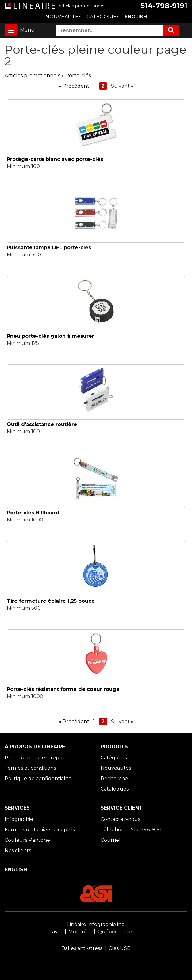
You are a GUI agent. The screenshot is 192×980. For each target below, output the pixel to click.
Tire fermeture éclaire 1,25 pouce (51, 601)
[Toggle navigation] (11, 30)
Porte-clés (78, 76)
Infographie (19, 819)
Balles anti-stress (82, 948)
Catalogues (115, 789)
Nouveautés (116, 768)
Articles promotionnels (32, 76)
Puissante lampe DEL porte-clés (49, 248)
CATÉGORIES (103, 17)
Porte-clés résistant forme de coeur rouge (63, 689)
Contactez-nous (120, 819)
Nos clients (18, 850)
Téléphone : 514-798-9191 (131, 830)
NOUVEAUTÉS (63, 17)
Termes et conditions (30, 768)
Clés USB (120, 948)
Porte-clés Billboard (33, 513)
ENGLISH (136, 17)
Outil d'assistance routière (42, 424)
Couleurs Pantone (27, 840)
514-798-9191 (164, 6)
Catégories (114, 758)
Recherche (114, 778)
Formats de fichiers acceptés (40, 830)
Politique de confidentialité (38, 778)
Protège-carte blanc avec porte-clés (55, 159)
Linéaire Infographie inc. (96, 924)
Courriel (111, 840)
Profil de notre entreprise (36, 758)
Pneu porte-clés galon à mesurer (50, 336)
